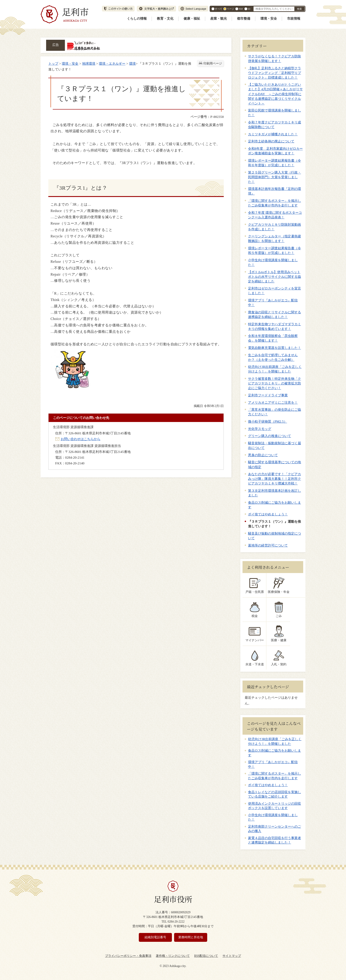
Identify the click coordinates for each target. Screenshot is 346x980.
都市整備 (244, 19)
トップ (53, 63)
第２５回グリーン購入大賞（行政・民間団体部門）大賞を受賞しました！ (275, 177)
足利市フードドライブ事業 (268, 395)
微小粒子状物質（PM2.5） (268, 421)
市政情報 (294, 19)
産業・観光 (219, 19)
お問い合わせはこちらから (81, 439)
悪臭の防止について (263, 455)
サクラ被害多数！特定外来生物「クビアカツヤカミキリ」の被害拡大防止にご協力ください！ (275, 383)
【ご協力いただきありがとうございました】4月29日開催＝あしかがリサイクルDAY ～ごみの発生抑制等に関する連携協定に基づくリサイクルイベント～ (275, 94)
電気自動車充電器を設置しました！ (275, 348)
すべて (219, 9)
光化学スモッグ (260, 429)
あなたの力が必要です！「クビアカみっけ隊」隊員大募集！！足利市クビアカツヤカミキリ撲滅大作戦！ (275, 479)
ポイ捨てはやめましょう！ (268, 514)
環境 (132, 63)
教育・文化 (165, 19)
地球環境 (89, 63)
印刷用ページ (213, 63)
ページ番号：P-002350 (207, 117)
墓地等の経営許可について (268, 545)
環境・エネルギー (112, 63)
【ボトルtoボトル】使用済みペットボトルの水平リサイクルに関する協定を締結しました (275, 277)
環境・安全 (269, 19)
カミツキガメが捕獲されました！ (273, 134)
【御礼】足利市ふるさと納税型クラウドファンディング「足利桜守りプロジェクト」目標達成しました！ (275, 73)
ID (249, 9)
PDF (241, 9)
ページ (230, 9)
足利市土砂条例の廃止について (271, 141)
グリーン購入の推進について (270, 436)
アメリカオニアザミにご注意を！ (273, 402)
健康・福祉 (192, 19)
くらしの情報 (137, 19)
